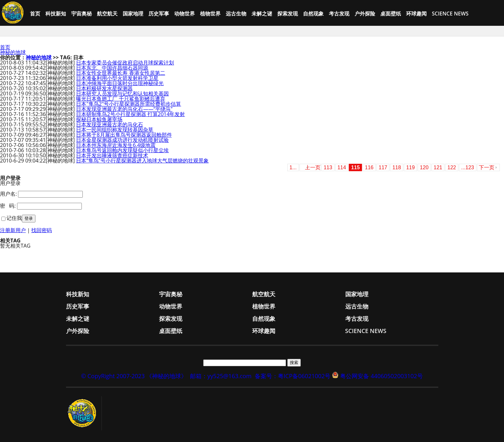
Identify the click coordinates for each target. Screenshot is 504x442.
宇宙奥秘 (81, 14)
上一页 (313, 167)
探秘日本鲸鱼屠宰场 (99, 119)
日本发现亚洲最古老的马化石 (109, 124)
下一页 (487, 167)
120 (424, 167)
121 (438, 167)
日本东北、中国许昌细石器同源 (112, 68)
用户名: (8, 194)
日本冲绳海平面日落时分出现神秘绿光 (120, 83)
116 (369, 167)
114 (342, 167)
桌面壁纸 (391, 14)
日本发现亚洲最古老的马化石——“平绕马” (124, 109)
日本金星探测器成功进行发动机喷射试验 (122, 140)
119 (410, 167)
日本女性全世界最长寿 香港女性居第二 (120, 73)
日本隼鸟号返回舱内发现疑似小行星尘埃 (122, 150)
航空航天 (107, 14)
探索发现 (288, 14)
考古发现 (339, 14)
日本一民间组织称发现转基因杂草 (115, 130)
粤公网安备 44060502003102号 (381, 376)
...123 (468, 167)
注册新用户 (13, 230)
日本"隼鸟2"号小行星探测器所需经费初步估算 (128, 104)
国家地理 (133, 14)
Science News (450, 14)
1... (293, 167)
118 (397, 167)
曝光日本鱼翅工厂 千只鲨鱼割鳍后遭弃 (120, 99)
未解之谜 (262, 14)
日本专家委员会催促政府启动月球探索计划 (125, 63)
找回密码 (42, 230)
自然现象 (313, 14)
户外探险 (365, 14)
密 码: (8, 206)
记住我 (14, 218)
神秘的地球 (13, 52)
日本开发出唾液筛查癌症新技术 (112, 155)
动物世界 (185, 14)
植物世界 (210, 14)
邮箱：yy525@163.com (221, 376)
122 (452, 167)
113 (328, 167)
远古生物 (236, 14)
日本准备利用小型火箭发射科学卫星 (117, 78)
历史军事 (159, 14)
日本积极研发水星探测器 (104, 88)
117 (383, 167)
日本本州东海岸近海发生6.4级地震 (116, 145)
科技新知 (56, 14)
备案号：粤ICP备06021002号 (293, 376)
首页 (35, 14)
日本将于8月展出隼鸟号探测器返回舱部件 (124, 135)
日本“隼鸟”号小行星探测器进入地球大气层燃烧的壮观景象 (142, 161)
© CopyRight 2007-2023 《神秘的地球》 (134, 376)
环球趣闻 (416, 14)
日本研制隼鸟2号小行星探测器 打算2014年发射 (130, 114)
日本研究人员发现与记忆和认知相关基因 (122, 93)
